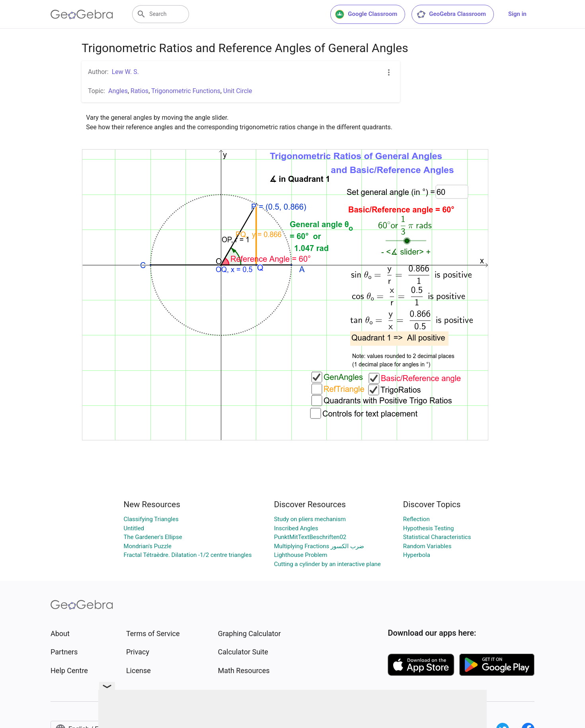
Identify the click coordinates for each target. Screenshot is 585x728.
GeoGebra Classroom (451, 14)
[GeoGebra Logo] (82, 14)
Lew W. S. (125, 72)
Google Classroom (366, 14)
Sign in (517, 14)
